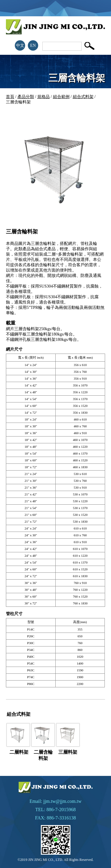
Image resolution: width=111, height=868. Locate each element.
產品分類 (26, 97)
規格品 (44, 97)
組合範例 (61, 97)
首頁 (10, 97)
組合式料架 (83, 97)
